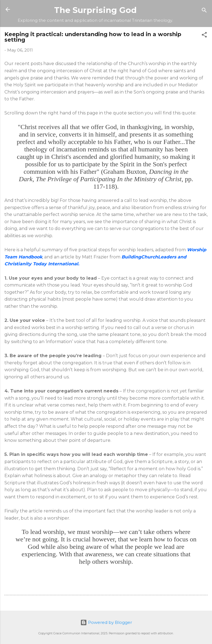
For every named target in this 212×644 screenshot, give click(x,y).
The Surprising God (95, 10)
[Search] (204, 11)
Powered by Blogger (106, 622)
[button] (204, 36)
